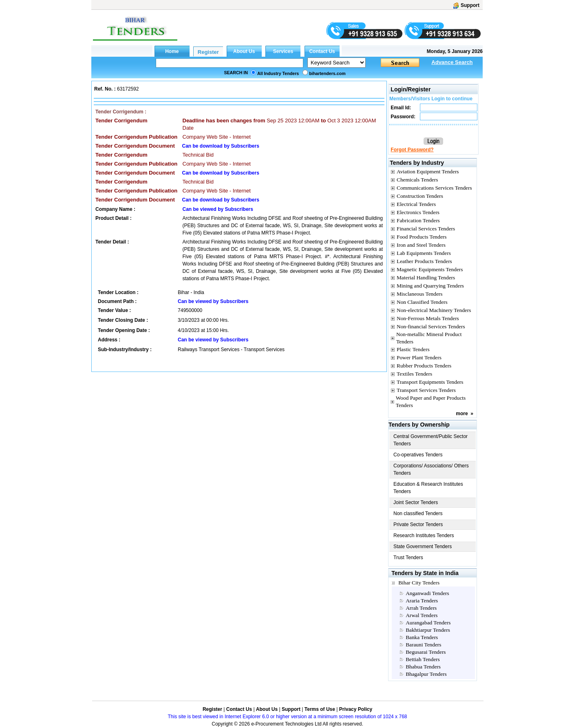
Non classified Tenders (418, 513)
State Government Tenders (423, 547)
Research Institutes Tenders (424, 535)
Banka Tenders (422, 637)
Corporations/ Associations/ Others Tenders (431, 469)
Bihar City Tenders (419, 583)
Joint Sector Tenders (416, 502)
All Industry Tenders (278, 73)
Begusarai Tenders (426, 652)
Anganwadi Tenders (427, 593)
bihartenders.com (327, 73)
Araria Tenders (422, 601)
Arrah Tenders (421, 608)
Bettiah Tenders (423, 659)
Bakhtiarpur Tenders (428, 630)
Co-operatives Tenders (418, 455)
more (462, 414)
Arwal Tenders (422, 615)
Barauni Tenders (423, 645)
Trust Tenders (408, 558)
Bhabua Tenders (423, 667)
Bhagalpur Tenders (426, 674)
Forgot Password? (412, 150)
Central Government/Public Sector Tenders (430, 440)
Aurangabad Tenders (428, 623)
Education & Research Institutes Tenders (428, 488)
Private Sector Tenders (418, 524)
